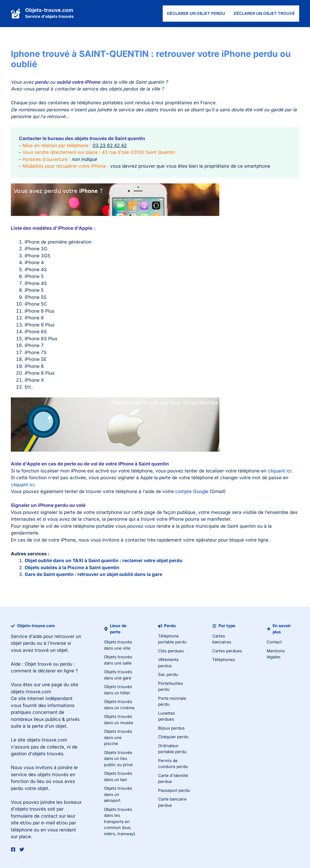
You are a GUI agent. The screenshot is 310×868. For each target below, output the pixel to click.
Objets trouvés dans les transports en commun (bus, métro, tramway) (120, 822)
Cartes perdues (227, 651)
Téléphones (224, 660)
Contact (274, 642)
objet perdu (23, 643)
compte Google (192, 491)
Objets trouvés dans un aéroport (118, 794)
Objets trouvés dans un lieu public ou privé (118, 759)
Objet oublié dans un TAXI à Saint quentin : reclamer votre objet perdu (104, 561)
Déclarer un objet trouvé (264, 13)
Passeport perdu (174, 790)
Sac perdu (168, 674)
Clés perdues (171, 651)
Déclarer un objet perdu (196, 13)
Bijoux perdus (171, 728)
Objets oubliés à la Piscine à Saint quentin (72, 568)
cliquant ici (280, 471)
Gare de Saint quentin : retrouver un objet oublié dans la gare (93, 574)
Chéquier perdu (173, 737)
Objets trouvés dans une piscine (118, 737)
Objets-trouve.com (49, 10)
